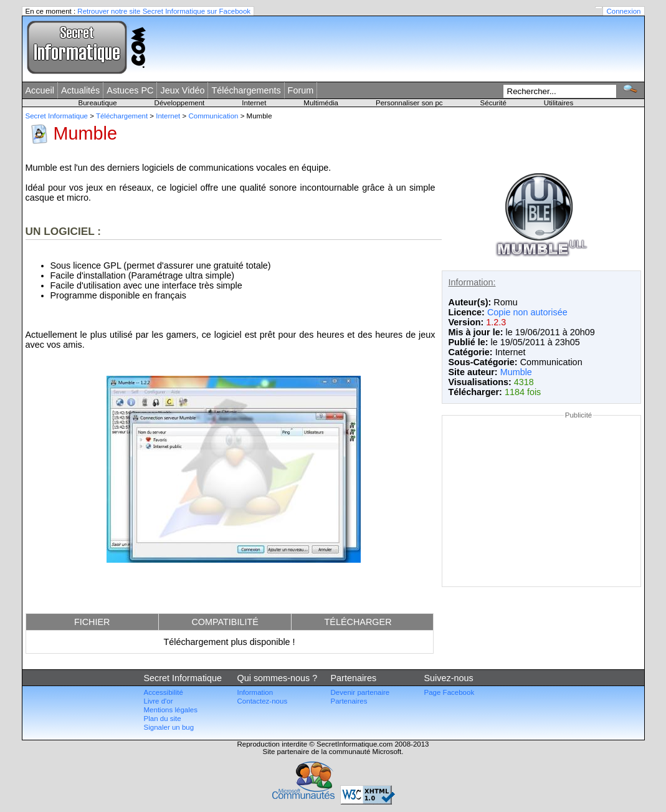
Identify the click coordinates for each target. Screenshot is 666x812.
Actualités (80, 90)
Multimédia (321, 103)
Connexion (623, 11)
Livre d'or (159, 701)
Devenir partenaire (360, 692)
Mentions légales (171, 710)
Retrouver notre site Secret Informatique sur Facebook (164, 11)
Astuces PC (130, 90)
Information (255, 692)
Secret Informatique (57, 116)
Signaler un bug (169, 727)
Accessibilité (164, 692)
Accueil (40, 90)
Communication (213, 116)
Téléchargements (246, 90)
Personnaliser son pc (409, 103)
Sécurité (493, 103)
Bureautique (98, 103)
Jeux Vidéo (182, 90)
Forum (301, 90)
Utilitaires (559, 103)
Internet (254, 103)
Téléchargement (122, 116)
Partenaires (349, 701)
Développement (180, 103)
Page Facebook (450, 692)
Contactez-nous (263, 701)
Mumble (516, 372)
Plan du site (163, 719)
